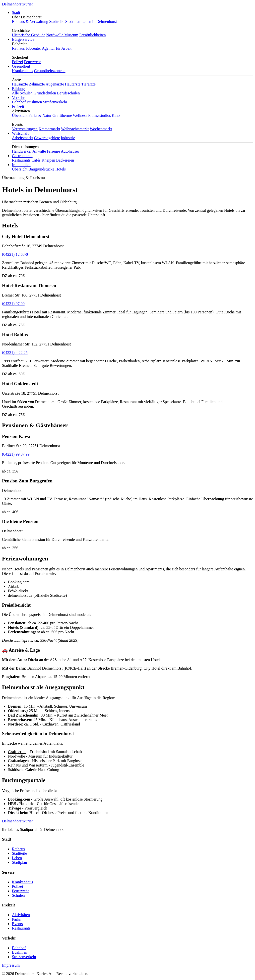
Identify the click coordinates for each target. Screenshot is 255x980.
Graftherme (17, 752)
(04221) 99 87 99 (16, 454)
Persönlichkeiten (93, 35)
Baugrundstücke (41, 169)
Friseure (53, 151)
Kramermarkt (49, 129)
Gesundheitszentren (50, 71)
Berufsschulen (68, 93)
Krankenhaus (22, 71)
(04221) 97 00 (13, 304)
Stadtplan (73, 21)
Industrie (68, 138)
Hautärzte (73, 84)
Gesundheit (21, 66)
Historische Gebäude (29, 35)
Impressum (11, 965)
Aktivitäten (21, 915)
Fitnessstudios (99, 115)
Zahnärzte (37, 84)
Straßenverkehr (55, 102)
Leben (17, 858)
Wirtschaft (20, 133)
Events (17, 924)
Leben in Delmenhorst (99, 21)
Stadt (16, 13)
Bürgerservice (23, 39)
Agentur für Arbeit (57, 48)
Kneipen (48, 160)
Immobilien (21, 165)
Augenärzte (55, 84)
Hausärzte (20, 84)
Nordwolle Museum (62, 35)
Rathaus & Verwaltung (30, 21)
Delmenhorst (17, 4)
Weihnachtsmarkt (75, 129)
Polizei (17, 62)
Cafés (36, 160)
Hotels (61, 169)
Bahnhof (19, 102)
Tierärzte (89, 84)
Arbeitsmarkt (22, 138)
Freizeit (18, 107)
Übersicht (20, 115)
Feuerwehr (32, 62)
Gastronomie (22, 156)
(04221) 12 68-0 (15, 254)
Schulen (18, 895)
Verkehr (18, 98)
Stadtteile (57, 21)
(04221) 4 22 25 (15, 353)
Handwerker (22, 151)
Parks (16, 919)
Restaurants (21, 160)
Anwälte (39, 151)
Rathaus (18, 48)
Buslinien (34, 102)
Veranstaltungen (25, 129)
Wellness (80, 115)
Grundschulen (45, 93)
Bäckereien (65, 160)
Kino (116, 115)
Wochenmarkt (101, 129)
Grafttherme (62, 115)
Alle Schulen (22, 93)
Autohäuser (70, 151)
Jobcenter (33, 48)
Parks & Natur (40, 115)
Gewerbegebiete (47, 138)
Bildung (18, 89)
